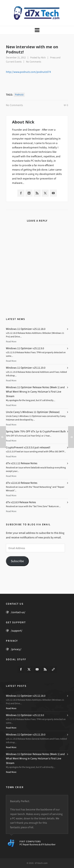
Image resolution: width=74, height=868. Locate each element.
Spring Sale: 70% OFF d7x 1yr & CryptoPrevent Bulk (36, 431)
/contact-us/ (18, 612)
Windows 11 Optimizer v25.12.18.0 (26, 329)
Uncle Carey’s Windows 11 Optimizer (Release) (33, 412)
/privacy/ (16, 649)
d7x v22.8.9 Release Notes (21, 502)
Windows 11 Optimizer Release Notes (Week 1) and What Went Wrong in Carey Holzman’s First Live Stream (35, 392)
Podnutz (19, 95)
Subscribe (17, 561)
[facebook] (21, 669)
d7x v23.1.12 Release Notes (22, 463)
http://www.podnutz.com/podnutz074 (28, 72)
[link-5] (53, 669)
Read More (11, 342)
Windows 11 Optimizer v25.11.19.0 (26, 368)
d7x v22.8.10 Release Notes (22, 483)
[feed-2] (45, 669)
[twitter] (29, 669)
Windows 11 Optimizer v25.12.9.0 (25, 348)
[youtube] (37, 669)
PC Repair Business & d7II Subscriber (37, 844)
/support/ (17, 631)
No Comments (34, 62)
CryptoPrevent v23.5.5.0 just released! (28, 447)
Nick (43, 57)
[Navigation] (37, 30)
